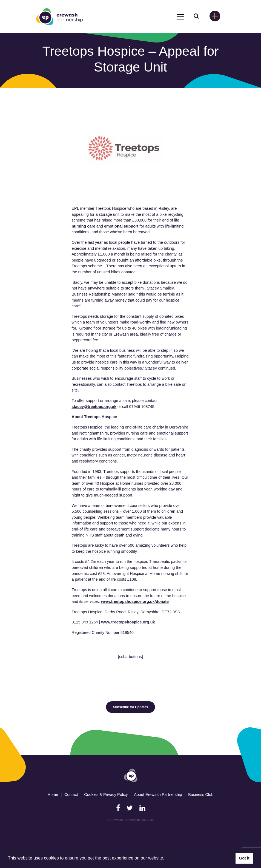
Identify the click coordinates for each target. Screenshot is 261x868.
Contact (71, 795)
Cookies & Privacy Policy (106, 795)
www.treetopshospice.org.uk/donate (135, 602)
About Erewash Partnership (158, 795)
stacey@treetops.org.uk (94, 407)
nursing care (84, 226)
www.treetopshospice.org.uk (128, 622)
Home (53, 795)
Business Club (201, 795)
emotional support (121, 226)
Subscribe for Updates (130, 707)
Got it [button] (244, 858)
